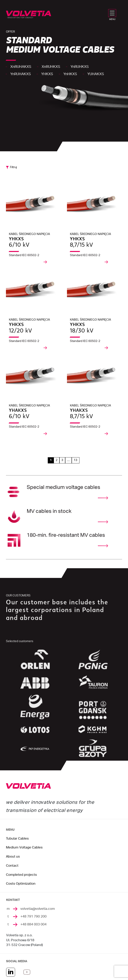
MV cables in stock (49, 516)
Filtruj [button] (13, 167)
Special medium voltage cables (64, 492)
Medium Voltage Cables (24, 847)
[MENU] (113, 13)
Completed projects (21, 875)
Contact (12, 866)
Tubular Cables (17, 839)
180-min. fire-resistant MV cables (66, 540)
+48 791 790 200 (33, 917)
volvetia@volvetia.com (38, 909)
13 (75, 460)
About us (13, 857)
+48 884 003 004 (33, 924)
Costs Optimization (21, 884)
